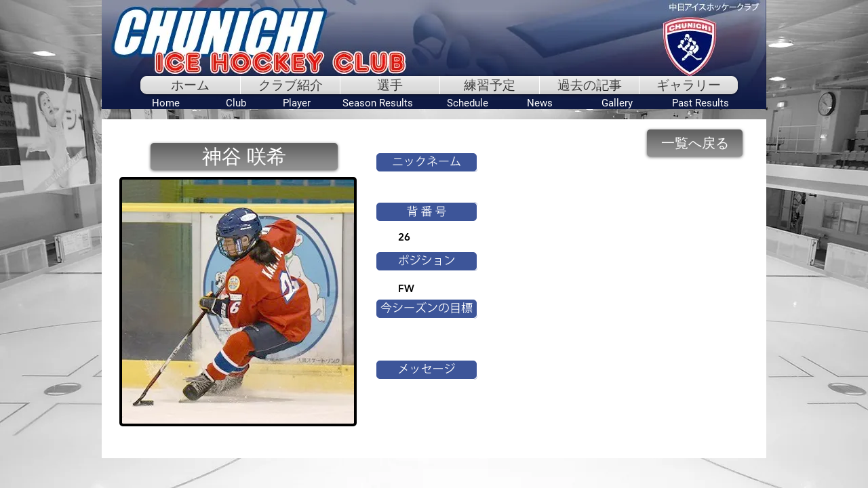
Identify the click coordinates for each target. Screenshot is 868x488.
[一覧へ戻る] (695, 143)
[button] (244, 157)
